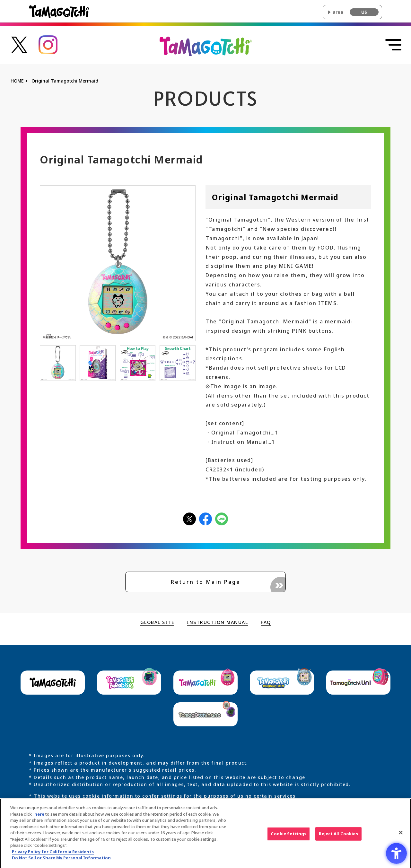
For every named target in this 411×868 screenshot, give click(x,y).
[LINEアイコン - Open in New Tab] (222, 518)
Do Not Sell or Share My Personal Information (61, 861)
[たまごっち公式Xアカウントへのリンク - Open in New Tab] (19, 44)
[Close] (401, 836)
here (39, 817)
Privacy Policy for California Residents (53, 854)
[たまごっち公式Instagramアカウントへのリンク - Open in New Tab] (48, 44)
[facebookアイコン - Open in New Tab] (205, 518)
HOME (17, 81)
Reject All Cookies (338, 837)
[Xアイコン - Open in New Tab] (189, 518)
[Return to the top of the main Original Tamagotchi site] (206, 46)
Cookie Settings (289, 837)
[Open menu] (393, 45)
